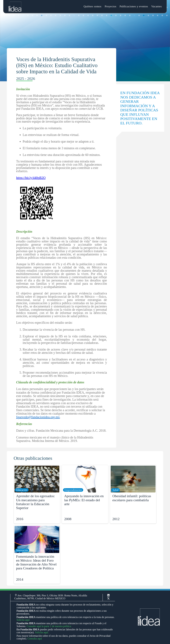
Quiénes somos (92, 6)
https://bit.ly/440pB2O (31, 178)
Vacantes (157, 6)
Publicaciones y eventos (134, 6)
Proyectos (111, 6)
